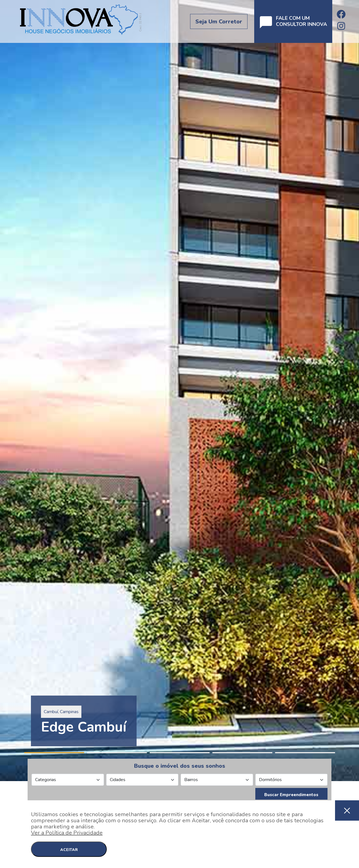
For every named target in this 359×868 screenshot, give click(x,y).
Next (356, 391)
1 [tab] (54, 753)
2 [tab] (117, 753)
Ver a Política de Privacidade (67, 833)
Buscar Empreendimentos (291, 795)
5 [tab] (305, 753)
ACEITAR (69, 850)
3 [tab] (180, 753)
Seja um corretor (219, 22)
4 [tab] (242, 753)
